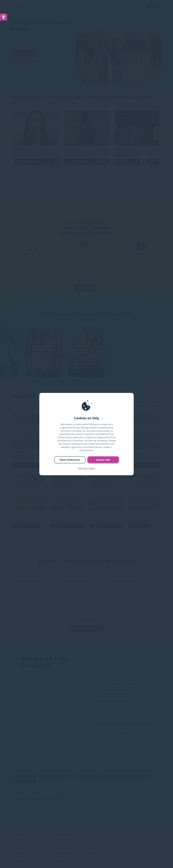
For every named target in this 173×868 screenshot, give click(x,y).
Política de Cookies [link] (86, 468)
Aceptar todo (103, 460)
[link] (4, 17)
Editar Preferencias (70, 460)
